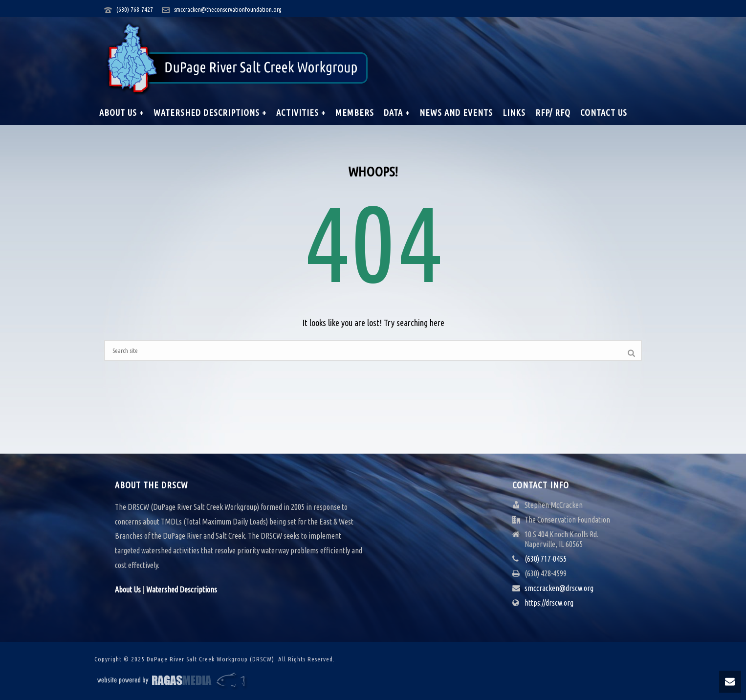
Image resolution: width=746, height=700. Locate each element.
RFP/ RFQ (553, 112)
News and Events (456, 112)
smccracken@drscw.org (559, 588)
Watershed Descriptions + (210, 112)
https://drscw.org (549, 603)
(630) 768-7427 (135, 9)
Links (514, 112)
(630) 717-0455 (546, 559)
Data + (397, 112)
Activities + (301, 112)
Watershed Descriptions (182, 590)
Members (355, 112)
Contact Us (604, 112)
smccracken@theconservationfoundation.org (228, 9)
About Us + (121, 112)
